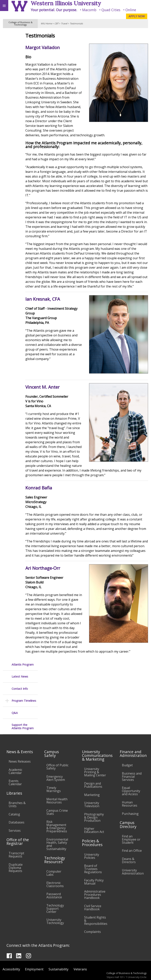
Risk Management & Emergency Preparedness (57, 807)
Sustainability (58, 950)
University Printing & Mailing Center (95, 753)
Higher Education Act (94, 811)
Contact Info (20, 60)
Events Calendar (15, 763)
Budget (127, 746)
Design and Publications (93, 766)
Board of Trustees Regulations (93, 850)
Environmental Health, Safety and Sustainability (57, 825)
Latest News (20, 47)
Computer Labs (54, 854)
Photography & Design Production (94, 798)
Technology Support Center (55, 889)
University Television (92, 785)
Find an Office (132, 831)
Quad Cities (111, 10)
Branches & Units (17, 785)
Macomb (89, 10)
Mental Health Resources (57, 781)
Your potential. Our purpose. (54, 10)
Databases (17, 803)
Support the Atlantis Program (23, 98)
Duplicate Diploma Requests (16, 848)
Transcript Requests (16, 835)
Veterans (80, 950)
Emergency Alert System (56, 759)
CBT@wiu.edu (138, 965)
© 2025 (67, 973)
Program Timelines (24, 72)
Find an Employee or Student (131, 820)
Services (15, 811)
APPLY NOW (137, 16)
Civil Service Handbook (93, 888)
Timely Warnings (54, 770)
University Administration (133, 853)
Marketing (92, 776)
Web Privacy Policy (140, 973)
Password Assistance (54, 876)
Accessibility (11, 950)
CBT (56, 23)
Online (131, 10)
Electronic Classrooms (55, 865)
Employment (34, 950)
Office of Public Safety (57, 747)
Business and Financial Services (132, 757)
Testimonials (76, 23)
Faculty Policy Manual (94, 863)
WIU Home (46, 23)
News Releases (20, 742)
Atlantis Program (23, 35)
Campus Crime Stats (57, 793)
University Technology (55, 902)
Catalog (14, 795)
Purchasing (130, 794)
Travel (64, 23)
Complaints (93, 912)
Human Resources (130, 785)
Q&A (15, 84)
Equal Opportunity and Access (131, 772)
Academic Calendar (15, 752)
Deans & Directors (129, 841)
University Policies (92, 837)
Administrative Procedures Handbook (95, 875)
